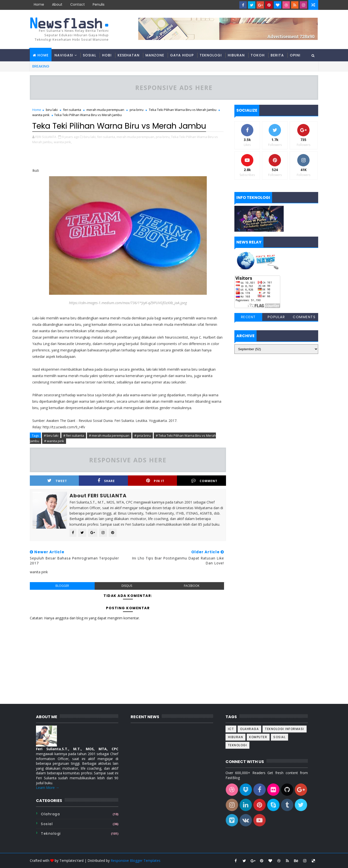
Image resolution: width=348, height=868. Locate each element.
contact (78, 4)
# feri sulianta (74, 435)
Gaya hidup (182, 55)
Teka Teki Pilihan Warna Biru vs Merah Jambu (183, 110)
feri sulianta (72, 110)
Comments (304, 317)
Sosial (89, 55)
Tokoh (258, 55)
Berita (277, 55)
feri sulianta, (106, 137)
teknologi (51, 833)
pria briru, (163, 137)
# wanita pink (54, 441)
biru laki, (90, 137)
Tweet (57, 481)
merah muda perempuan (105, 110)
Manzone (155, 55)
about (57, 4)
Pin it (155, 481)
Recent (248, 317)
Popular (276, 317)
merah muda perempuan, (136, 137)
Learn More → (48, 788)
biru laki (52, 110)
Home (39, 4)
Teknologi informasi (285, 729)
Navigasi (64, 55)
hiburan (236, 737)
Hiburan (236, 55)
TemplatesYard (71, 860)
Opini (295, 55)
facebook (192, 586)
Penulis (99, 4)
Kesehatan (129, 55)
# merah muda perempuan (109, 435)
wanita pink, (63, 142)
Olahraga (50, 814)
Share (106, 481)
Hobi (107, 55)
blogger (62, 586)
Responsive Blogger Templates (136, 860)
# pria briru (143, 435)
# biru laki (51, 435)
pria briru (137, 110)
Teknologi (211, 55)
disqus (127, 586)
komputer (258, 737)
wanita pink (41, 115)
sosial (47, 824)
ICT (231, 729)
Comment (204, 481)
